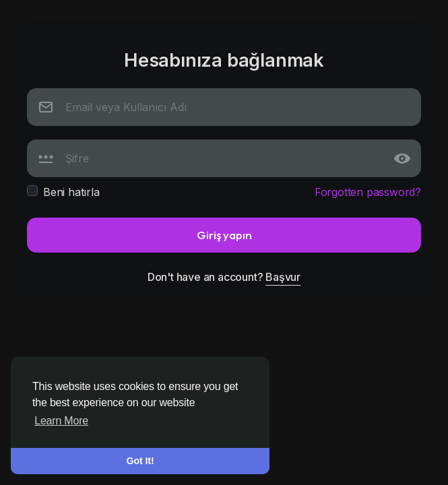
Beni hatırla (71, 192)
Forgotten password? (368, 192)
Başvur (283, 277)
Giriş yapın (224, 235)
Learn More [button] (61, 421)
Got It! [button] (140, 461)
